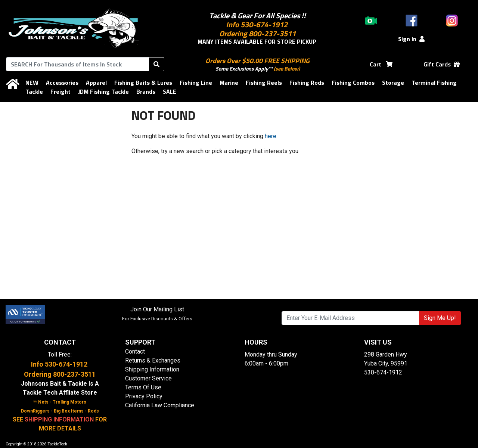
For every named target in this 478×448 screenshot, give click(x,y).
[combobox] (77, 64)
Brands (146, 91)
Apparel (96, 83)
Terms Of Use (143, 387)
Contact (135, 351)
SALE (170, 91)
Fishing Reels (264, 83)
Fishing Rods (307, 83)
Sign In (411, 39)
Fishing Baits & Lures (143, 83)
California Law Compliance (160, 405)
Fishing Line (196, 83)
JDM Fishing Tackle (103, 91)
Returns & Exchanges (153, 360)
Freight (60, 91)
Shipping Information (152, 369)
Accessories (62, 83)
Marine (229, 83)
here (271, 136)
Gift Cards (442, 64)
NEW (32, 83)
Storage (393, 83)
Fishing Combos (353, 83)
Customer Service (148, 378)
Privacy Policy (144, 396)
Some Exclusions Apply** (244, 69)
